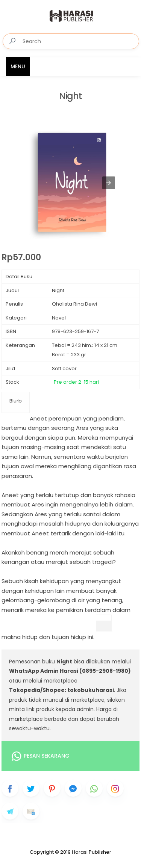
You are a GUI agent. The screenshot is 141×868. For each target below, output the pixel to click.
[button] (109, 183)
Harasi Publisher (92, 852)
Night (70, 96)
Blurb (16, 401)
